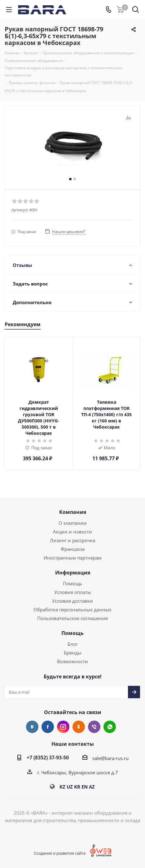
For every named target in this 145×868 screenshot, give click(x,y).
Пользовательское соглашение (72, 618)
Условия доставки (72, 601)
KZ (62, 787)
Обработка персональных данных (72, 609)
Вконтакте (32, 727)
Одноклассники (79, 727)
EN (85, 787)
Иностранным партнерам (73, 558)
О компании (73, 523)
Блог (73, 644)
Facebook (48, 727)
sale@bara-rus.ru (110, 758)
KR (77, 787)
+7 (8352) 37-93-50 (48, 758)
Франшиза (73, 549)
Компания (73, 512)
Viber (94, 727)
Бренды (73, 653)
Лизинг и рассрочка (72, 540)
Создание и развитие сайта (60, 853)
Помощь (72, 583)
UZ (70, 787)
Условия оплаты (73, 592)
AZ (92, 787)
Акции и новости (72, 532)
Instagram (63, 727)
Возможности (72, 661)
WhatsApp (110, 727)
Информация (73, 573)
